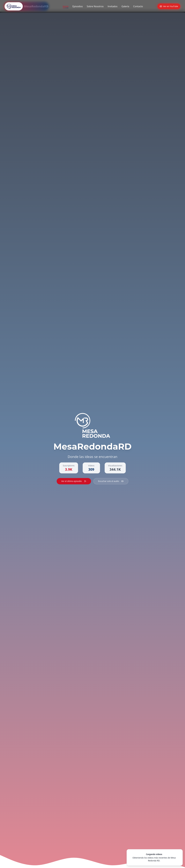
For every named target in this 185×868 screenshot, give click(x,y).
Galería (125, 6)
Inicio (66, 6)
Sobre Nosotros (95, 6)
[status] (155, 857)
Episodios (78, 6)
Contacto (138, 6)
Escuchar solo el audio (111, 481)
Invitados (113, 6)
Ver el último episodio (74, 481)
